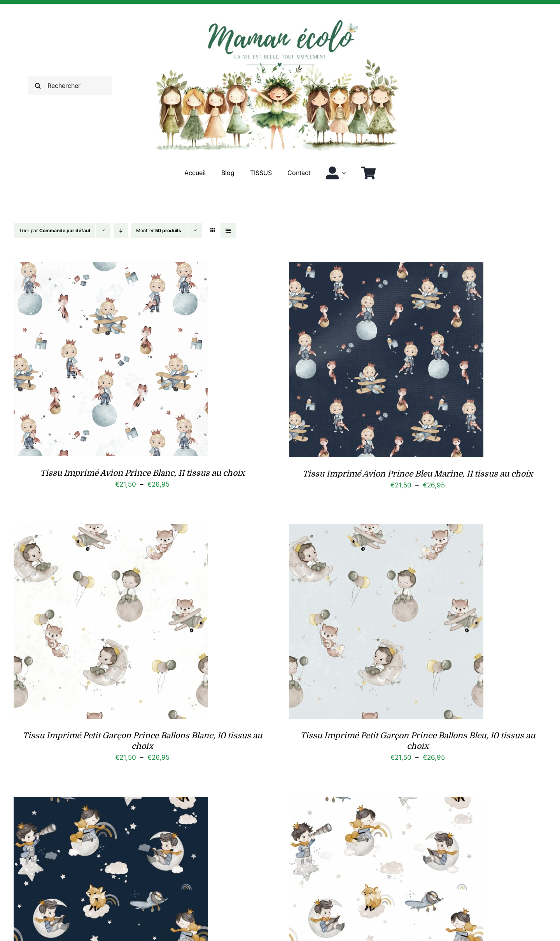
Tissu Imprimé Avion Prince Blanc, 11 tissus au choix (142, 473)
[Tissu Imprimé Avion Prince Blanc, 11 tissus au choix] (111, 268)
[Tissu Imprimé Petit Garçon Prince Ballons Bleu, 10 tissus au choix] (386, 530)
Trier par (55, 230)
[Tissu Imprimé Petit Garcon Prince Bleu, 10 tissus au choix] (111, 803)
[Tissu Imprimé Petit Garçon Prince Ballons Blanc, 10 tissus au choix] (111, 530)
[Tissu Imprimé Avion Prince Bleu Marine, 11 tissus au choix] (386, 268)
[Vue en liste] (228, 230)
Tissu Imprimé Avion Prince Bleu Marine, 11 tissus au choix (418, 474)
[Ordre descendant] (121, 230)
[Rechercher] (70, 86)
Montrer (159, 230)
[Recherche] (38, 86)
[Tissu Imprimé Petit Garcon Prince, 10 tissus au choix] (386, 803)
